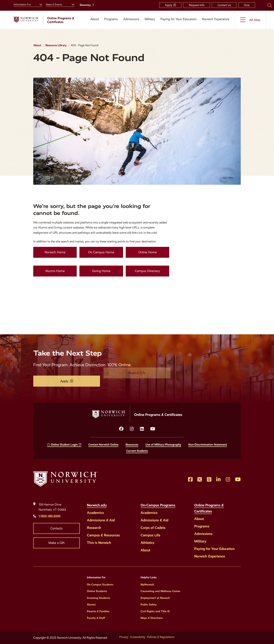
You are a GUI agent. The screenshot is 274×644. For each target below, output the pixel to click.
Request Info (197, 5)
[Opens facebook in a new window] (121, 429)
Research (94, 528)
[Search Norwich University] (270, 5)
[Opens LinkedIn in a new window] (142, 429)
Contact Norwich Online (103, 445)
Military (150, 19)
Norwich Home (55, 252)
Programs (111, 19)
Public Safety (149, 605)
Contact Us (224, 5)
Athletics (147, 543)
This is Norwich (99, 543)
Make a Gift (57, 543)
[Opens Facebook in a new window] (190, 480)
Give (247, 5)
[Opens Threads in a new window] (209, 480)
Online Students (97, 591)
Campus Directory (147, 271)
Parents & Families (98, 611)
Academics (95, 513)
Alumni (91, 605)
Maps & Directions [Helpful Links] (152, 618)
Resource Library (56, 45)
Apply (169, 5)
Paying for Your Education (178, 19)
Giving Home (101, 271)
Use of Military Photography (163, 445)
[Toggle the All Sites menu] (250, 20)
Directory (85, 5)
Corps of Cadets (153, 528)
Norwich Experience (216, 19)
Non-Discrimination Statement (208, 445)
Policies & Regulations (161, 637)
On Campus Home (101, 252)
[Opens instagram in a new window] (132, 429)
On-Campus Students (100, 585)
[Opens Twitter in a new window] (200, 480)
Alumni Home (55, 271)
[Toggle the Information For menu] (39, 4)
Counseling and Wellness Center (160, 591)
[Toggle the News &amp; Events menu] (72, 4)
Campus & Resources (103, 535)
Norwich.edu (97, 505)
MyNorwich (147, 585)
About (95, 19)
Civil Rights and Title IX (155, 611)
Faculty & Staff (96, 618)
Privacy (124, 637)
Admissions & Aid (101, 520)
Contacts (57, 528)
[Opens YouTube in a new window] (153, 429)
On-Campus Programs (158, 505)
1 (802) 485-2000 (50, 516)
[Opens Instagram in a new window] (228, 480)
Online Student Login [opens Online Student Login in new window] (64, 445)
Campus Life (150, 535)
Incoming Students (99, 598)
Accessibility (138, 637)
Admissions (131, 19)
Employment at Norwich (155, 598)
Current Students (137, 451)
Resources (132, 445)
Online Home (147, 252)
